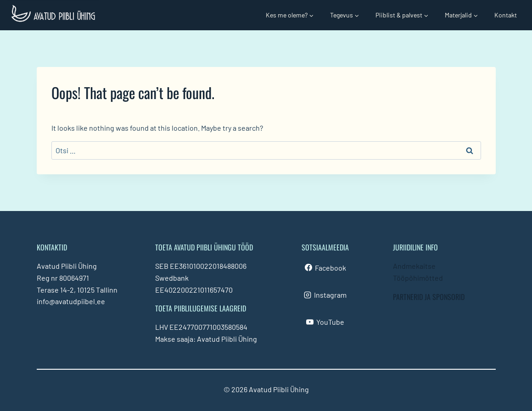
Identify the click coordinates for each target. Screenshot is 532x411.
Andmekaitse (414, 266)
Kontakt (506, 15)
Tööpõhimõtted (418, 278)
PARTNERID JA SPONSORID (429, 297)
